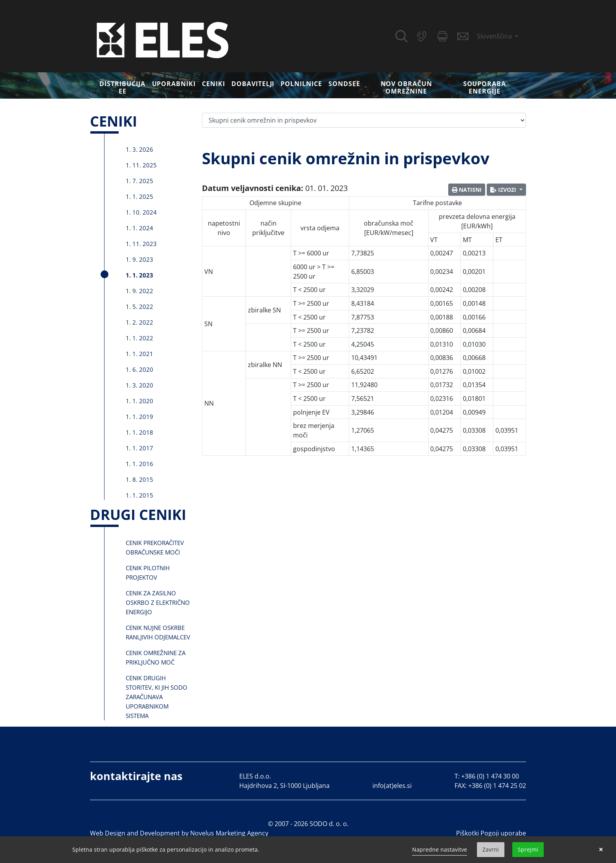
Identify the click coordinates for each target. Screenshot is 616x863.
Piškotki (467, 833)
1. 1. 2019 (139, 417)
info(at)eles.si (392, 786)
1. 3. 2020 (139, 385)
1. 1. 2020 (139, 401)
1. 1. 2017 (139, 448)
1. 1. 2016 (139, 464)
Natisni (467, 190)
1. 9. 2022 (139, 291)
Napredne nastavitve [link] (440, 849)
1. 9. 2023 (139, 259)
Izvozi (504, 190)
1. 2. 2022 (139, 322)
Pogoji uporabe (503, 833)
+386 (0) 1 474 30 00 (490, 776)
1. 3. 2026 (139, 149)
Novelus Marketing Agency (229, 833)
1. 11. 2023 (141, 244)
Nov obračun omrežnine (407, 87)
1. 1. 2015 (139, 495)
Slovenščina (495, 36)
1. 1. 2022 (139, 338)
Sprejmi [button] (528, 849)
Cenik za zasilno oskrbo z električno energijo (158, 602)
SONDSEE (344, 84)
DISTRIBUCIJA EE (122, 87)
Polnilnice (301, 84)
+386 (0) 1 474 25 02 (497, 786)
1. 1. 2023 (139, 275)
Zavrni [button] (491, 849)
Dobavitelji (253, 84)
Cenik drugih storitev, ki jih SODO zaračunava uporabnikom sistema (157, 697)
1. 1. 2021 (139, 354)
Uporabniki (174, 84)
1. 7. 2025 (139, 181)
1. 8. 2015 (139, 479)
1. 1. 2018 (139, 432)
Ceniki (214, 84)
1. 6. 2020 (139, 369)
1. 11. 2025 (141, 165)
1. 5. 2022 (139, 307)
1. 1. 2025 (139, 196)
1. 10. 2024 (141, 212)
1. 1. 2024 (139, 228)
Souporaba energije (485, 87)
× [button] (601, 850)
